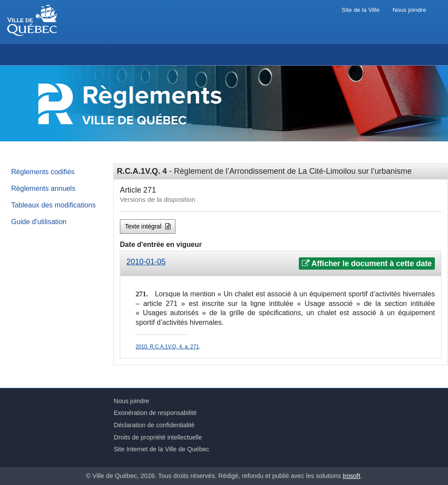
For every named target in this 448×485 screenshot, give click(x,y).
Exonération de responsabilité (155, 413)
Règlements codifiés (43, 172)
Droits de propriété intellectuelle (158, 437)
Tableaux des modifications (54, 205)
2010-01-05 (146, 262)
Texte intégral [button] (148, 226)
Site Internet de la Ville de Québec (161, 449)
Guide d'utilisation (39, 221)
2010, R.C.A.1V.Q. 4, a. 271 (167, 347)
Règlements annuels (44, 188)
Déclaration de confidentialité (154, 425)
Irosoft (351, 476)
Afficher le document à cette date (367, 264)
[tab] (281, 264)
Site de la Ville (360, 10)
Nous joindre (409, 10)
